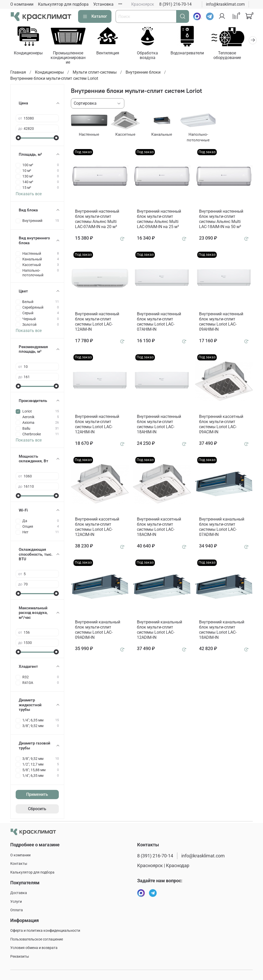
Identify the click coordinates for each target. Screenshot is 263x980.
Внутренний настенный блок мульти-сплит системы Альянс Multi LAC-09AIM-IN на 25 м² (159, 220)
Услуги (16, 902)
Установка (103, 4)
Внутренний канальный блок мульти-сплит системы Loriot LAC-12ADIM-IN (159, 630)
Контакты (19, 864)
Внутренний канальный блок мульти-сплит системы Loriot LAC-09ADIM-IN (98, 630)
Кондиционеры (29, 54)
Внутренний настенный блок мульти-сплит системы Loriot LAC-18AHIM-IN (159, 425)
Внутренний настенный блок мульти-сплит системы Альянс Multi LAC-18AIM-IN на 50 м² (221, 220)
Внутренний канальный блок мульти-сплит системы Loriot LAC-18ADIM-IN (222, 630)
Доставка (19, 893)
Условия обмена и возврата (34, 948)
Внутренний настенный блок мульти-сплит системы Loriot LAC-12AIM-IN (97, 322)
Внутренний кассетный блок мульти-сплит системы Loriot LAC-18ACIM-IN (159, 528)
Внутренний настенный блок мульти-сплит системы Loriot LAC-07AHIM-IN (159, 322)
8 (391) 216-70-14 (175, 4)
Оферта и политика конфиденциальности (45, 931)
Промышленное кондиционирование (70, 58)
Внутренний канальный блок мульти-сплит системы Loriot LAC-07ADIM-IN (222, 528)
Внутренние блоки (143, 73)
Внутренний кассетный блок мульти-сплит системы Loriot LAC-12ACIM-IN (97, 528)
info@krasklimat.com (225, 4)
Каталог (95, 16)
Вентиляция (111, 54)
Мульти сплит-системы (95, 73)
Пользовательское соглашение (37, 939)
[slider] (18, 138)
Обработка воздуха (152, 56)
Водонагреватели (193, 54)
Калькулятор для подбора (63, 4)
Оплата (17, 910)
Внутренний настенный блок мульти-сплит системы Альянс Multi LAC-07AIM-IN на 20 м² (97, 220)
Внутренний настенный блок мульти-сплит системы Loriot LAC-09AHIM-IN (221, 322)
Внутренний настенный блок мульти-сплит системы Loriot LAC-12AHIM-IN (97, 425)
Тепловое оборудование (234, 56)
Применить (37, 795)
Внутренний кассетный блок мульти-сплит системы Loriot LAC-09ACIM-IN (221, 425)
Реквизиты (20, 957)
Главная (18, 73)
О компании (22, 4)
